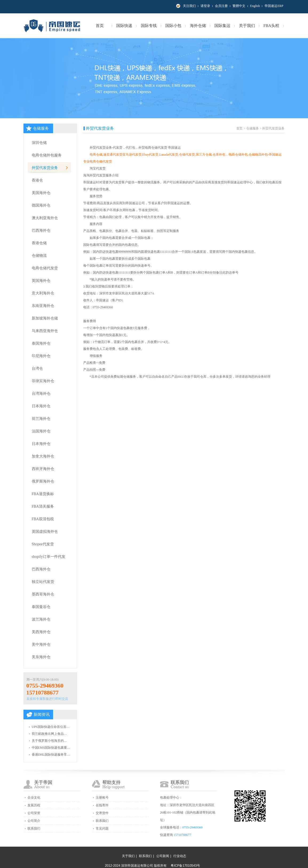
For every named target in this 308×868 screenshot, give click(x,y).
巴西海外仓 (41, 230)
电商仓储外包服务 (47, 155)
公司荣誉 (34, 813)
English (255, 6)
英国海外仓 (41, 281)
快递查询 (166, 835)
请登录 (205, 6)
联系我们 (34, 828)
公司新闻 (163, 856)
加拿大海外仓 (43, 456)
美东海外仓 (41, 657)
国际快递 (124, 26)
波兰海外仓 (41, 619)
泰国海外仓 (41, 343)
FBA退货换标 (43, 494)
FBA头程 (271, 26)
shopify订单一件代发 (49, 557)
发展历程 (34, 805)
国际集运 (222, 26)
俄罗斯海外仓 (43, 481)
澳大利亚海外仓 (45, 218)
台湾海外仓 (41, 394)
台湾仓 (37, 368)
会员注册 (221, 6)
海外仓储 (198, 26)
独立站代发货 (43, 582)
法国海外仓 (41, 431)
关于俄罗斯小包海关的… (49, 741)
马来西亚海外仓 (45, 331)
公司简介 (34, 821)
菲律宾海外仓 (43, 381)
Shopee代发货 (43, 544)
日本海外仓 (41, 406)
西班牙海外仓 (43, 469)
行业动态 (180, 856)
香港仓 (37, 180)
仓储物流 (39, 256)
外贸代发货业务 (45, 168)
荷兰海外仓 (41, 419)
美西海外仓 (41, 632)
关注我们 (189, 6)
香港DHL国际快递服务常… (51, 755)
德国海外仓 (41, 205)
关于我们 (247, 26)
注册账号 (102, 798)
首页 (100, 26)
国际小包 (173, 26)
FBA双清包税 (43, 519)
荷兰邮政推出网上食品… (49, 734)
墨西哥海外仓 (43, 594)
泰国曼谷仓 (41, 607)
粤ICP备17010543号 (185, 866)
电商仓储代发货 (45, 268)
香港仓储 (39, 243)
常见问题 (102, 828)
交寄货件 (102, 813)
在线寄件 (102, 805)
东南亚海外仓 (43, 306)
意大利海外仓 (43, 293)
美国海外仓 (41, 193)
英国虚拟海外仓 (45, 532)
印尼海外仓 (41, 356)
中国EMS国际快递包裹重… (51, 748)
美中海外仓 (41, 644)
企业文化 (34, 798)
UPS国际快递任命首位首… (51, 727)
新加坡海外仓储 (45, 318)
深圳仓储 (39, 143)
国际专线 (149, 26)
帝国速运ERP (274, 6)
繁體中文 (239, 6)
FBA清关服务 (43, 506)
